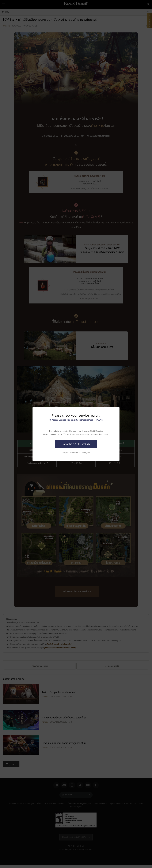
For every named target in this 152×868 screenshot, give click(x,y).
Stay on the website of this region (76, 453)
